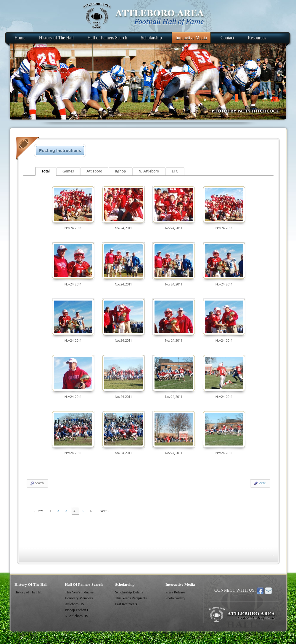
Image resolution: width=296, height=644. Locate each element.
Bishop (120, 171)
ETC (175, 171)
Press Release (175, 592)
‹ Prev (39, 511)
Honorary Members (79, 598)
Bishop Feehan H (77, 610)
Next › (104, 511)
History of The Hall (28, 592)
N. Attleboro (149, 171)
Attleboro (94, 171)
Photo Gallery (175, 598)
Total (46, 171)
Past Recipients (126, 604)
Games (68, 171)
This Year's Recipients (131, 598)
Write (259, 483)
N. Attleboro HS (76, 616)
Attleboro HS (74, 604)
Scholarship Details (129, 592)
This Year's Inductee (79, 592)
